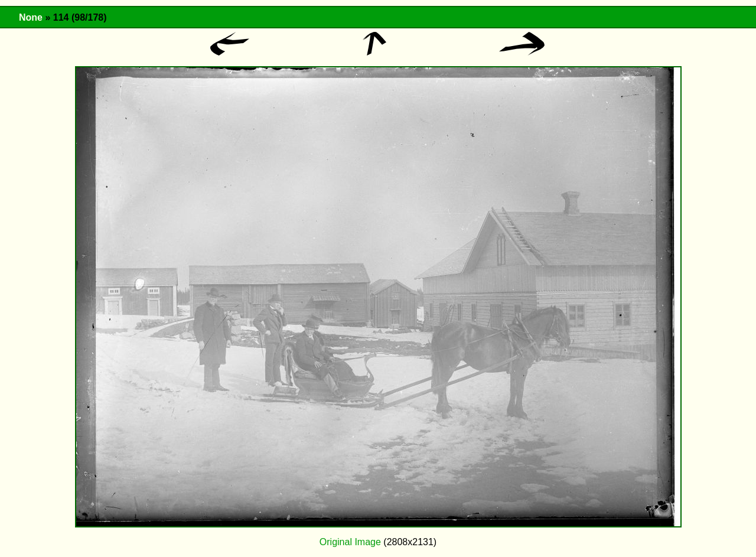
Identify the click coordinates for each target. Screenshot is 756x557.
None (31, 17)
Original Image (350, 542)
